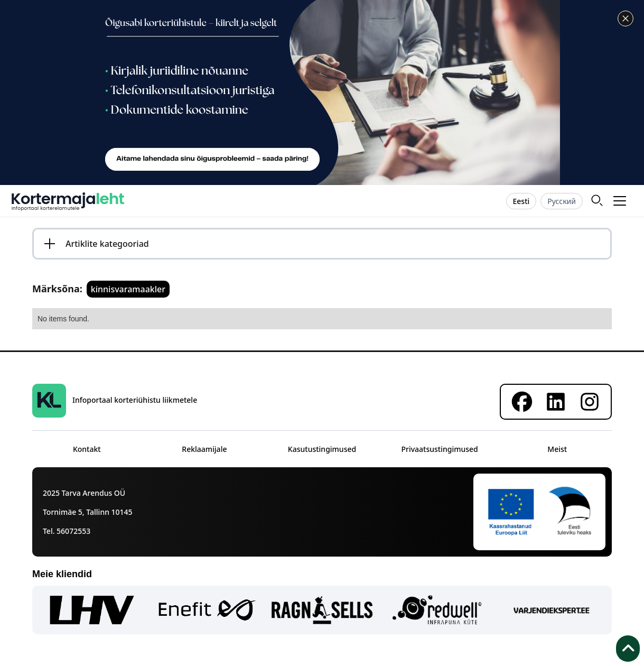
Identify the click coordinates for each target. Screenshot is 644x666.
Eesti (521, 201)
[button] (620, 201)
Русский (562, 201)
